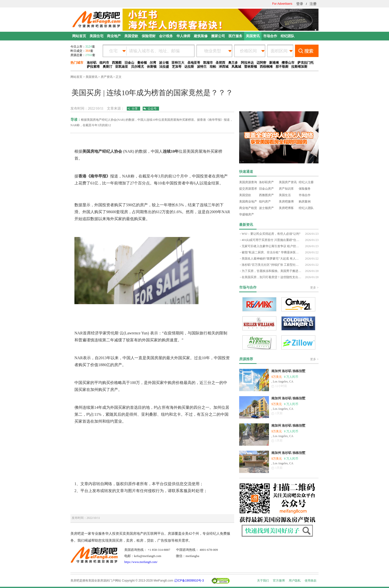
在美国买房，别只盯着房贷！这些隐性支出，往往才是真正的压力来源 (271, 277)
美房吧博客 (286, 208)
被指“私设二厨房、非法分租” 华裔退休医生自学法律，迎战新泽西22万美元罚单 (271, 252)
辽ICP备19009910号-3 (189, 581)
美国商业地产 (248, 202)
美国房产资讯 (288, 182)
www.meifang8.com (86, 141)
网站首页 (76, 77)
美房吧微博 (286, 202)
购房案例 (305, 202)
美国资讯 (92, 77)
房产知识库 (286, 189)
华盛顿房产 (247, 214)
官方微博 (279, 581)
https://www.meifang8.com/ (141, 562)
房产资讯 (107, 77)
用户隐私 (295, 581)
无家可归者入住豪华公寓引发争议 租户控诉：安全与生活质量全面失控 (271, 246)
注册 (313, 4)
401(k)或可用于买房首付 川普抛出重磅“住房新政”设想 (271, 240)
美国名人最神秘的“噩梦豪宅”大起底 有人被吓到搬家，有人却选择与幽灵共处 (271, 259)
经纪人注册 (306, 182)
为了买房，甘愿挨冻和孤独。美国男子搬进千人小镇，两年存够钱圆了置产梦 (271, 271)
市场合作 (305, 195)
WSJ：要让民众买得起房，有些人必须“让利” (271, 234)
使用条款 (311, 581)
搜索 (307, 51)
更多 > (314, 288)
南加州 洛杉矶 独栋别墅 (288, 371)
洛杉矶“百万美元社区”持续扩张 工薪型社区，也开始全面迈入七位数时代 (271, 265)
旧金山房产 (266, 189)
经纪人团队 (306, 208)
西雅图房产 (266, 195)
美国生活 (285, 195)
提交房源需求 (248, 189)
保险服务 (305, 189)
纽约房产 (265, 202)
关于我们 (263, 581)
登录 (300, 4)
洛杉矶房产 (266, 182)
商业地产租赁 (248, 208)
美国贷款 (245, 195)
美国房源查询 (248, 182)
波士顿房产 (266, 208)
